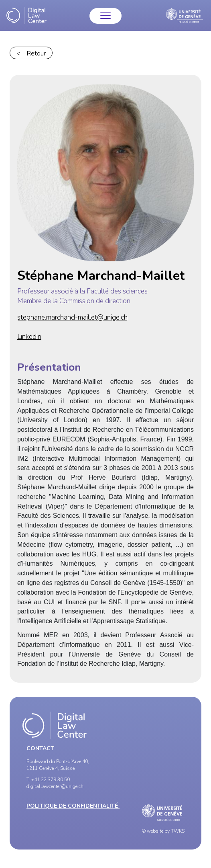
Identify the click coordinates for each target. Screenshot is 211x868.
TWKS (178, 831)
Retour (36, 53)
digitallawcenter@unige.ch (55, 786)
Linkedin (29, 337)
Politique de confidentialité (73, 806)
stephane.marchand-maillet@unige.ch (72, 317)
